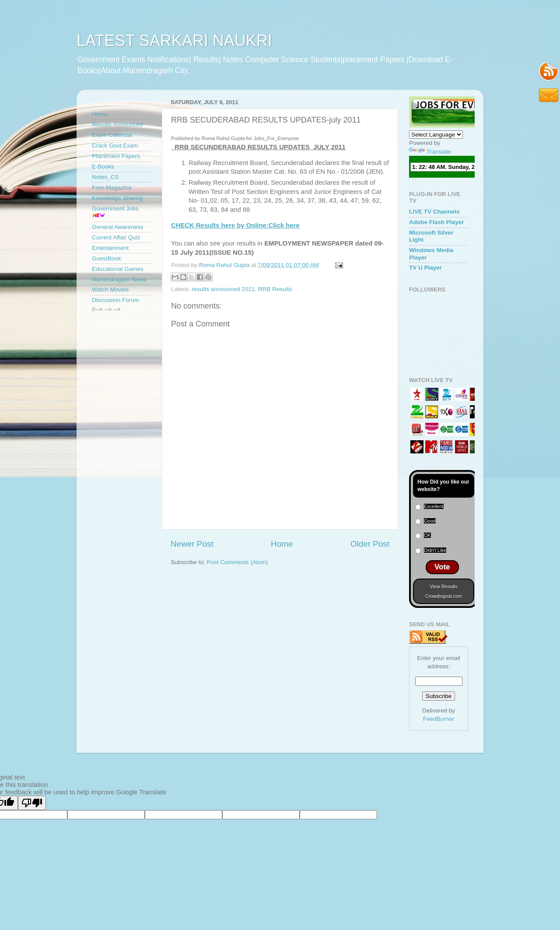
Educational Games (118, 269)
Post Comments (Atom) (238, 562)
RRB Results (275, 289)
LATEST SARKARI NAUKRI (174, 40)
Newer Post (192, 544)
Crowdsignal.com (444, 596)
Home (282, 544)
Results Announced (117, 125)
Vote (442, 567)
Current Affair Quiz (116, 237)
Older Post (370, 544)
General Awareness (118, 227)
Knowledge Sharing (117, 198)
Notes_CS (105, 177)
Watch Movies (110, 290)
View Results (443, 586)
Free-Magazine (112, 188)
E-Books (103, 167)
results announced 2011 (223, 289)
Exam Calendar (112, 135)
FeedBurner (439, 719)
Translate (430, 152)
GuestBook (107, 258)
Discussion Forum (115, 300)
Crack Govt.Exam (115, 146)
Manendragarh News (119, 279)
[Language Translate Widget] (436, 135)
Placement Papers (116, 156)
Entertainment (110, 248)
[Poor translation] (32, 803)
